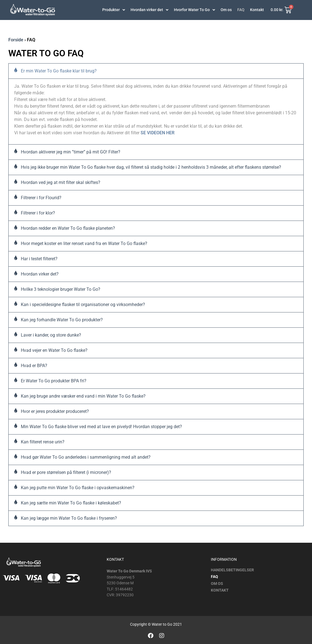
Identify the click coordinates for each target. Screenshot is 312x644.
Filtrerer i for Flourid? (41, 198)
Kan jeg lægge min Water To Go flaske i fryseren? (69, 518)
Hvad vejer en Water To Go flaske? (54, 350)
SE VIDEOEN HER (158, 133)
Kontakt (257, 10)
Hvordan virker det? (40, 274)
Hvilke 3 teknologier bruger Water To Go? (61, 289)
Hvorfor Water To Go (194, 10)
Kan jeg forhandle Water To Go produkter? (62, 320)
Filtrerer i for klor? (38, 213)
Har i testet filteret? (39, 259)
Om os (226, 10)
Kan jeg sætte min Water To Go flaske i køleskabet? (71, 503)
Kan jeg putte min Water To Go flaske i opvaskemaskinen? (78, 488)
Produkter (114, 10)
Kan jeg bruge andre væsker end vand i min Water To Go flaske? (83, 396)
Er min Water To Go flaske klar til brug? (59, 71)
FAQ (241, 10)
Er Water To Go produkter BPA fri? (54, 381)
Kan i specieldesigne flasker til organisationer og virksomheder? (83, 305)
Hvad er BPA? (34, 366)
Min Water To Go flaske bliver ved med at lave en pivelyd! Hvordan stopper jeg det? (101, 427)
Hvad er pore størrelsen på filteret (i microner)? (66, 472)
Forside (16, 40)
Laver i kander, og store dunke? (51, 335)
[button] (156, 71)
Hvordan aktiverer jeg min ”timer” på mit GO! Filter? (71, 152)
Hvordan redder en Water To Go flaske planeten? (68, 228)
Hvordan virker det (149, 10)
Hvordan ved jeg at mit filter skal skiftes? (61, 182)
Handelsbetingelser (232, 570)
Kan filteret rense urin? (43, 442)
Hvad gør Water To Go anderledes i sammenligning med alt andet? (86, 457)
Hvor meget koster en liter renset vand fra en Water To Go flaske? (84, 243)
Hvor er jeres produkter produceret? (55, 411)
